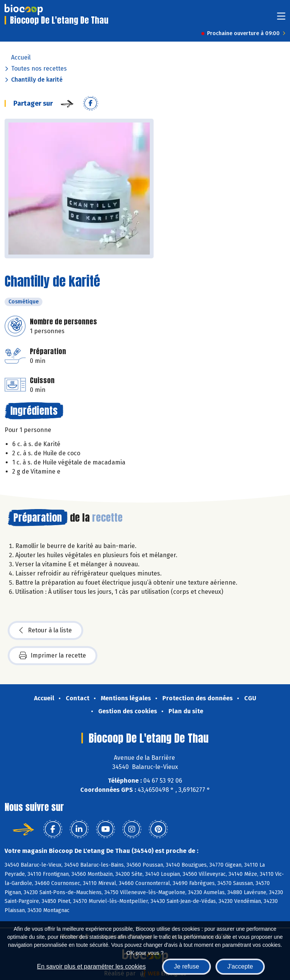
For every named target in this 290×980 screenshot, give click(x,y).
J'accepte (240, 966)
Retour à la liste (45, 630)
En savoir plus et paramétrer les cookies (92, 966)
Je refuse (186, 966)
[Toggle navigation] (281, 19)
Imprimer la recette (53, 656)
